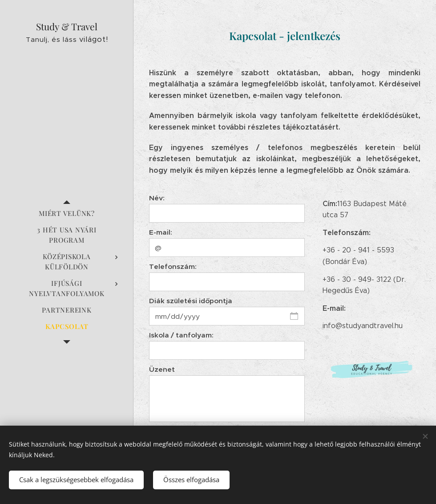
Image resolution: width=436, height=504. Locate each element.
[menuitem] (67, 213)
